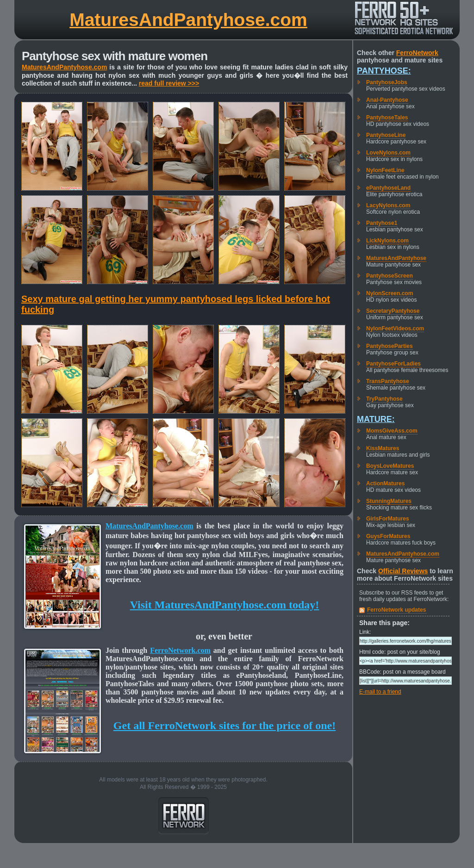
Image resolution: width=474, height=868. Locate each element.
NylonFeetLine (385, 170)
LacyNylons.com (388, 205)
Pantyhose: (384, 71)
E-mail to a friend (380, 692)
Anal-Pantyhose (387, 100)
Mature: (376, 419)
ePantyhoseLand (388, 188)
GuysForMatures (388, 536)
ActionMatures (385, 484)
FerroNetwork (417, 53)
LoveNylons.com (388, 153)
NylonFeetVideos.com (395, 329)
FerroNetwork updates (396, 610)
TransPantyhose (388, 381)
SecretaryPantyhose (393, 311)
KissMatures (383, 448)
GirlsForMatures (388, 519)
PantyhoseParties (390, 346)
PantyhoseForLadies (393, 364)
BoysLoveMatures (390, 466)
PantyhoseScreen (390, 276)
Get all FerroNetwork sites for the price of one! (225, 725)
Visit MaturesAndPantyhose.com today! (225, 605)
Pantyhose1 (382, 223)
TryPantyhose (384, 399)
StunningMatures (389, 501)
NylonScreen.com (390, 293)
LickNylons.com (387, 241)
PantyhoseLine (386, 135)
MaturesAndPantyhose (396, 258)
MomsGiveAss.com (392, 431)
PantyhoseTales (387, 118)
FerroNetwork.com (180, 650)
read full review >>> (169, 83)
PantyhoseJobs (387, 82)
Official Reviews (403, 571)
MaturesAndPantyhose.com (188, 20)
